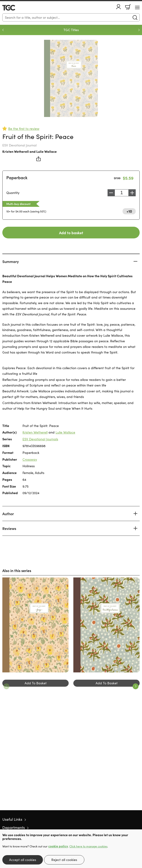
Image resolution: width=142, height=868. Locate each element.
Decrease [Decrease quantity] (111, 193)
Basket (128, 7)
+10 (129, 211)
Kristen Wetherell (16, 151)
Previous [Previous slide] (3, 30)
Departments (14, 827)
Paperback (17, 177)
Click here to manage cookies (88, 846)
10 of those (16, 8)
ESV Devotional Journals (40, 439)
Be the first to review (24, 129)
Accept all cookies (23, 860)
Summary (11, 261)
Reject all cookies (64, 860)
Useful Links (12, 819)
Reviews (9, 528)
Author (8, 514)
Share (39, 159)
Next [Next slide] (139, 30)
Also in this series (17, 570)
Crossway (30, 459)
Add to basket (71, 233)
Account (119, 7)
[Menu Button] (137, 7)
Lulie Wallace (47, 151)
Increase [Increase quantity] (132, 193)
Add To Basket (36, 683)
